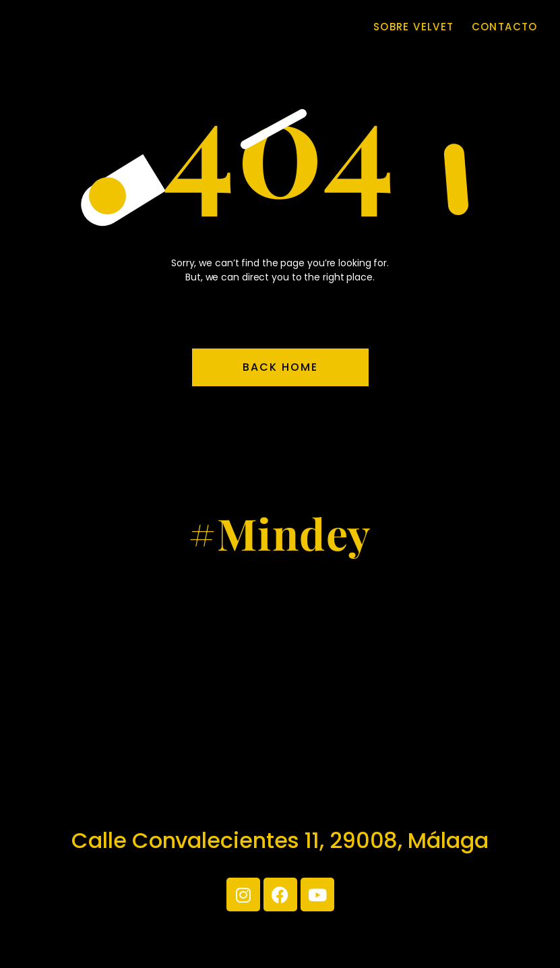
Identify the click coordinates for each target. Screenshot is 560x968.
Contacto (505, 27)
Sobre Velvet (414, 27)
